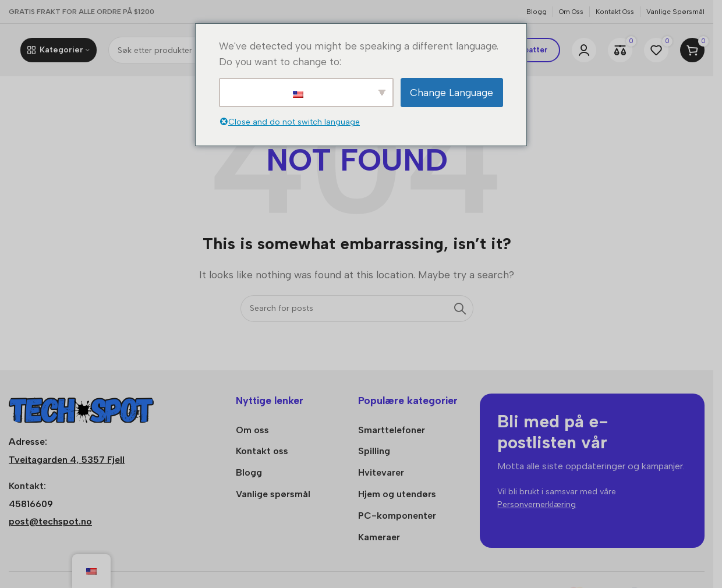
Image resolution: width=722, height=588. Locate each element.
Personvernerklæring (537, 504)
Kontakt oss (262, 451)
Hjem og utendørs (397, 494)
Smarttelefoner (392, 430)
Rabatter (531, 50)
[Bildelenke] (82, 407)
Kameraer (379, 537)
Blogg (249, 472)
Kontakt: (27, 486)
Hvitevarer (381, 472)
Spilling (374, 451)
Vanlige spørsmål (273, 494)
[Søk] (357, 309)
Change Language (452, 93)
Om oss (252, 430)
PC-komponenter (397, 516)
